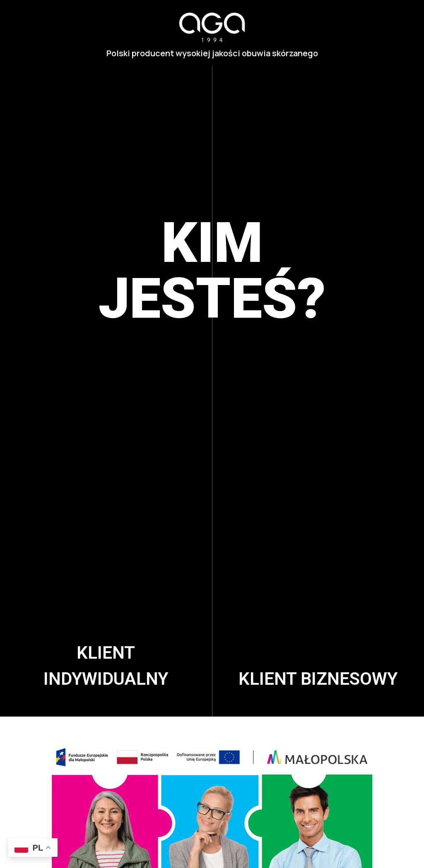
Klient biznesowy (318, 679)
